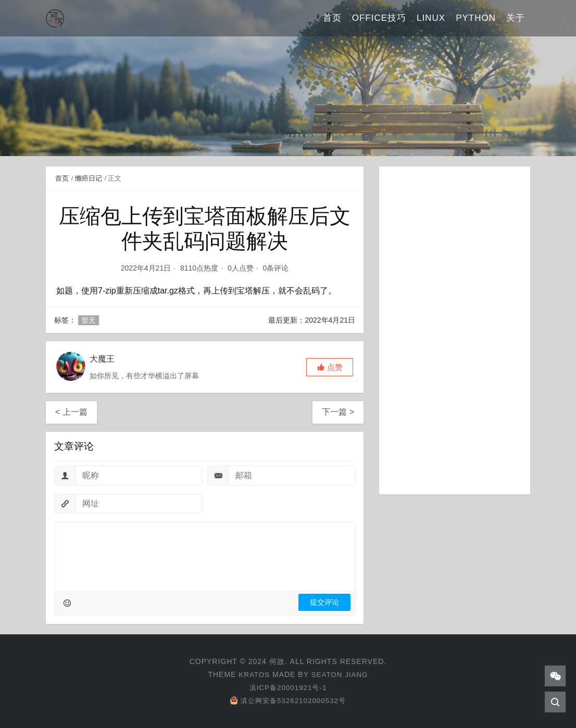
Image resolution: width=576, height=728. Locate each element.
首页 (332, 18)
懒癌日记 (89, 178)
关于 (516, 18)
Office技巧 (379, 18)
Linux (431, 18)
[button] (330, 367)
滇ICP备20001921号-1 (288, 687)
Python (476, 18)
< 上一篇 (71, 412)
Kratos (253, 674)
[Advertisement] (455, 330)
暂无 (89, 320)
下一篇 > (338, 412)
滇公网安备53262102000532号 (288, 700)
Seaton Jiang (340, 674)
